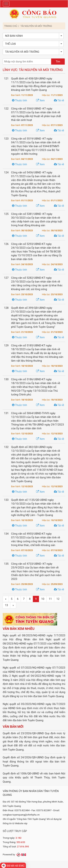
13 (6, 605)
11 (50, 599)
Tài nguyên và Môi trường (36, 26)
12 (58, 599)
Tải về (59, 100)
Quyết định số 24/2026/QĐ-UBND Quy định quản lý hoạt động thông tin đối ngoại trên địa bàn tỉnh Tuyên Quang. (34, 761)
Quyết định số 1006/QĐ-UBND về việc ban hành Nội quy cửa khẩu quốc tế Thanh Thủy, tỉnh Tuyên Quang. (34, 778)
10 (43, 599)
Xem (40, 100)
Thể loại (10, 44)
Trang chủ (11, 26)
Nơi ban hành (14, 36)
